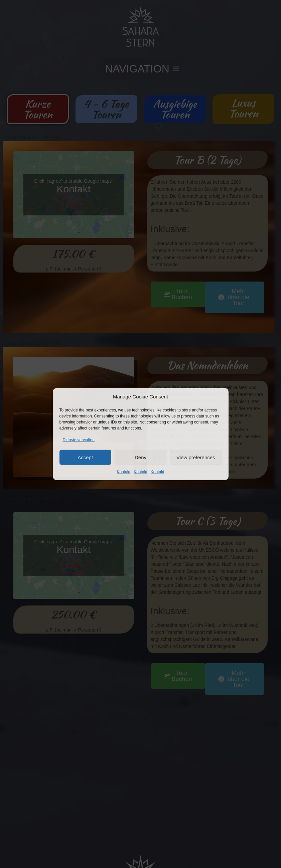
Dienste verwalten (79, 440)
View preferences (196, 457)
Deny (140, 457)
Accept (85, 457)
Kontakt (123, 472)
